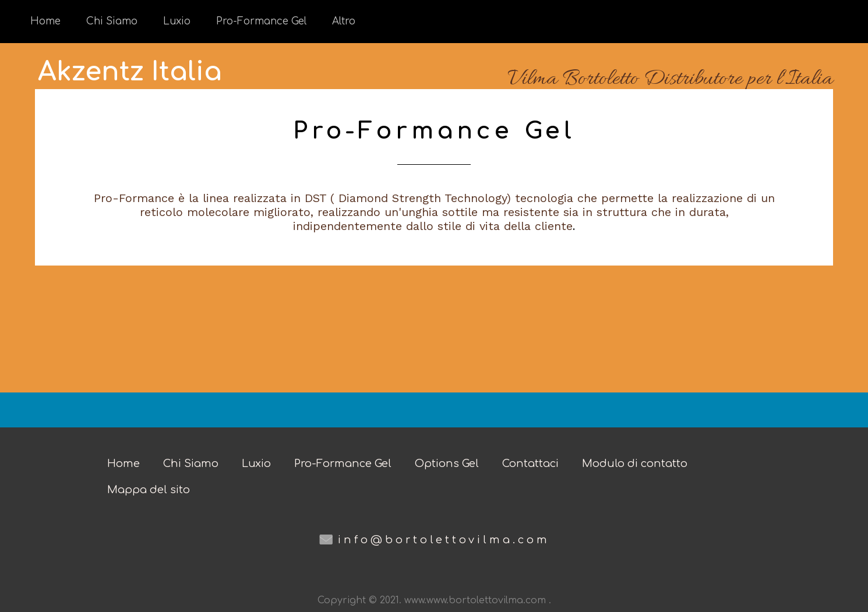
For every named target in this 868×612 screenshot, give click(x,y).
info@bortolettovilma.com (444, 540)
